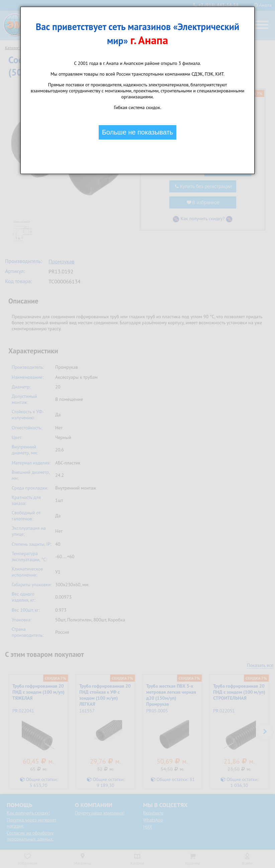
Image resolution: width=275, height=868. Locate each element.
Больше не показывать (138, 132)
